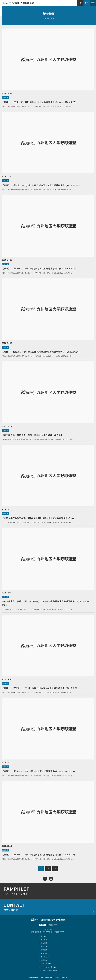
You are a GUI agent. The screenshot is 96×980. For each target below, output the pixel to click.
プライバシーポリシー (49, 970)
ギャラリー (45, 957)
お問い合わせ (46, 964)
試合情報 (44, 943)
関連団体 (44, 953)
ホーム (43, 936)
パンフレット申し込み (49, 967)
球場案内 (44, 950)
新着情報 (44, 960)
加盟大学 (44, 946)
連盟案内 (44, 939)
